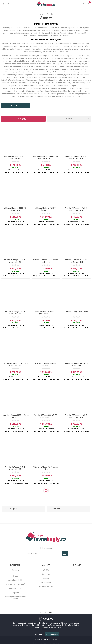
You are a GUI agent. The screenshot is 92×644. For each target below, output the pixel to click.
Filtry (23, 119)
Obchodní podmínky (15, 580)
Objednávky (46, 574)
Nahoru (42, 14)
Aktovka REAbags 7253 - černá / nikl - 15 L (46, 261)
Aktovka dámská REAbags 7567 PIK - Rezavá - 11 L (46, 157)
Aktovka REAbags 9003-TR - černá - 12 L (16, 209)
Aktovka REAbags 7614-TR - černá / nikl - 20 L (76, 157)
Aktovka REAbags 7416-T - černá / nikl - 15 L (46, 313)
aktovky (16, 105)
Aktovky (55, 64)
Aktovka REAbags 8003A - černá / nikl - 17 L (16, 416)
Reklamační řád (15, 588)
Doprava (15, 593)
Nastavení (38, 634)
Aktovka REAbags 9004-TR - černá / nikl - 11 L (46, 364)
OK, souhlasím (52, 634)
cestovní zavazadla (55, 56)
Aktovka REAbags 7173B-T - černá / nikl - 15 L (16, 157)
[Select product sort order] (69, 119)
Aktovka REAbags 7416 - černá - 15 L (76, 313)
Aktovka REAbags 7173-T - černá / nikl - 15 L (16, 468)
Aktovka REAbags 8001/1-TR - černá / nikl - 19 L (16, 364)
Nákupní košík (46, 582)
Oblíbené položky (46, 587)
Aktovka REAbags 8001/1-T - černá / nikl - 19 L (76, 416)
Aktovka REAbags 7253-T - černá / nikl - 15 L (16, 313)
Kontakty (15, 570)
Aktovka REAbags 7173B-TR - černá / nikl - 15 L (16, 261)
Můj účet (46, 570)
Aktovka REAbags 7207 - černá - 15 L (46, 468)
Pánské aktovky (15, 80)
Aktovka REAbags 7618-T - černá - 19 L (46, 209)
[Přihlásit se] (43, 554)
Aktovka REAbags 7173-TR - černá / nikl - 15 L (76, 261)
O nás (15, 576)
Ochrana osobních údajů (15, 584)
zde (56, 640)
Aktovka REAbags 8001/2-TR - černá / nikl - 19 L (46, 416)
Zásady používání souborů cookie (15, 598)
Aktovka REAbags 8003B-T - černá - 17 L (76, 364)
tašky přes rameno (74, 83)
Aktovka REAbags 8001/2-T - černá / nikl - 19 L (76, 209)
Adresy (46, 578)
